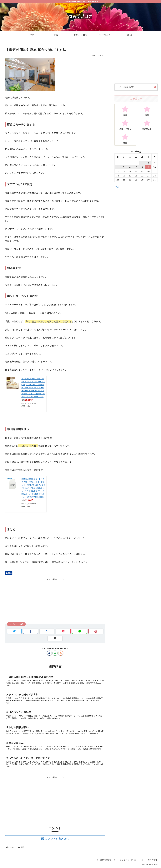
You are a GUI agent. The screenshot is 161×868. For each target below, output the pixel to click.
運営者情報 (152, 860)
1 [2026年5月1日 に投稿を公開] (142, 163)
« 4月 (117, 186)
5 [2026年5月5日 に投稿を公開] (124, 167)
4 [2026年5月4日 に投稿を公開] (118, 167)
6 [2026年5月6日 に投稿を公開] (130, 167)
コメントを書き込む (57, 839)
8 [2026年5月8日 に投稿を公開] (142, 167)
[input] (136, 87)
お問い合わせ (104, 860)
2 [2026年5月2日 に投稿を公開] (148, 163)
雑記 (9, 573)
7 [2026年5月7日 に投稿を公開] (136, 167)
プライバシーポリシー (128, 860)
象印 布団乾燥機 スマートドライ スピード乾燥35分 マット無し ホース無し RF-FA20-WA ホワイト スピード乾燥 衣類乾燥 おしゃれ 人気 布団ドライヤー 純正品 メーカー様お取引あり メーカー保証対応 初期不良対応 (33, 488)
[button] (155, 87)
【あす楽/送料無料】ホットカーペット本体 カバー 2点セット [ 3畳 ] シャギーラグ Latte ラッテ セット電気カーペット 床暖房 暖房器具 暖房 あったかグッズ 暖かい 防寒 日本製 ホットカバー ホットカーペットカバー (33, 388)
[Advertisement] (55, 601)
